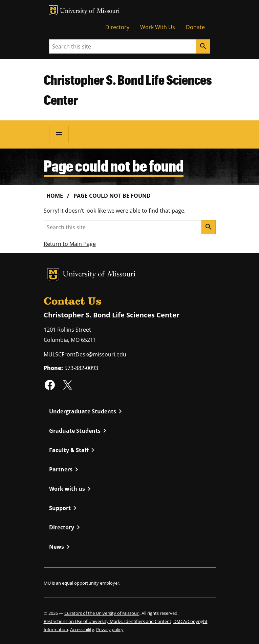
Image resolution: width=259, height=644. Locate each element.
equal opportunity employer (91, 583)
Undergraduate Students (87, 411)
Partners (65, 469)
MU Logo (53, 10)
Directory (117, 27)
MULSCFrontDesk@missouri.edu (85, 354)
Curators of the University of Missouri (102, 613)
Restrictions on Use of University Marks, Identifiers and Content (107, 621)
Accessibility (82, 629)
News (61, 547)
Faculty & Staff (73, 450)
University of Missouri (90, 11)
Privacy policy (110, 629)
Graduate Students (79, 431)
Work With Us (158, 27)
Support (64, 508)
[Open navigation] (59, 134)
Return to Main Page (70, 244)
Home (55, 196)
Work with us (71, 489)
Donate (195, 27)
